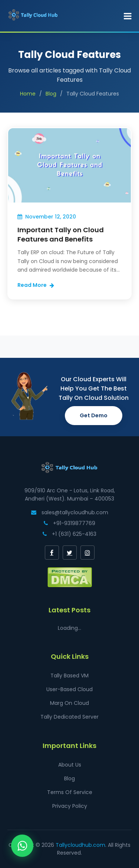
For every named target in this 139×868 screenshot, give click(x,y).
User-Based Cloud (69, 689)
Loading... (69, 628)
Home (28, 94)
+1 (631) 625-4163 (69, 534)
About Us (70, 765)
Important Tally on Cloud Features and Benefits (61, 234)
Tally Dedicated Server (69, 717)
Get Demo (94, 415)
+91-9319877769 (69, 523)
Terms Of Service (70, 792)
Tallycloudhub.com (80, 845)
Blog (51, 94)
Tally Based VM (69, 676)
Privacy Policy (70, 806)
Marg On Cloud (69, 703)
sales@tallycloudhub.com (70, 512)
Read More (36, 285)
